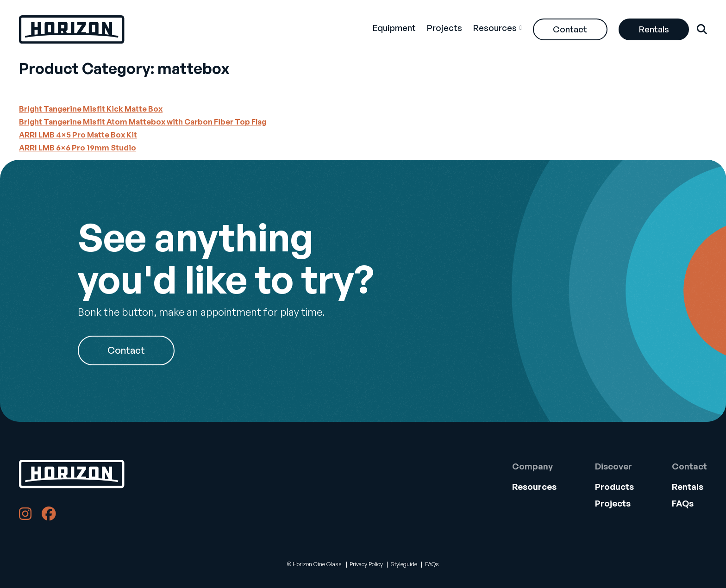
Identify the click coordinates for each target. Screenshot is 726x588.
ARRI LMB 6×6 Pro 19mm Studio (78, 147)
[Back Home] (72, 30)
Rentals (654, 29)
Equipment (394, 28)
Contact (570, 29)
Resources (495, 28)
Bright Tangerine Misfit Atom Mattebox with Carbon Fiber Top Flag (143, 122)
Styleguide (404, 564)
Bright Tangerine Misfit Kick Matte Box (91, 109)
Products (614, 486)
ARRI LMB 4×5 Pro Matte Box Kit (78, 134)
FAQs (683, 503)
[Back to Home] (72, 474)
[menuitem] (394, 29)
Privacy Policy (366, 564)
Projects (444, 28)
